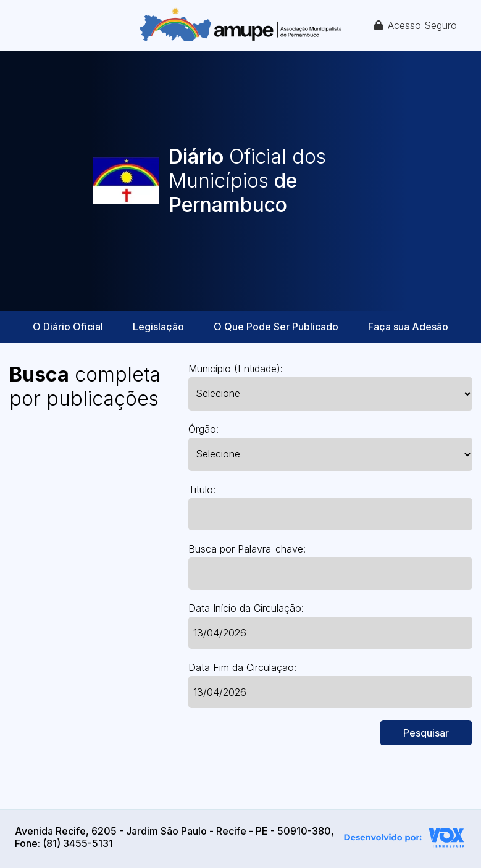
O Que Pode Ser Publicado (276, 327)
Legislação (158, 327)
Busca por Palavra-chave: (247, 549)
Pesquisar (426, 733)
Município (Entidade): (236, 369)
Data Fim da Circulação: (242, 667)
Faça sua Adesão (408, 327)
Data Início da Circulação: (246, 608)
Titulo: (202, 490)
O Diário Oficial (68, 327)
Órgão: (203, 429)
